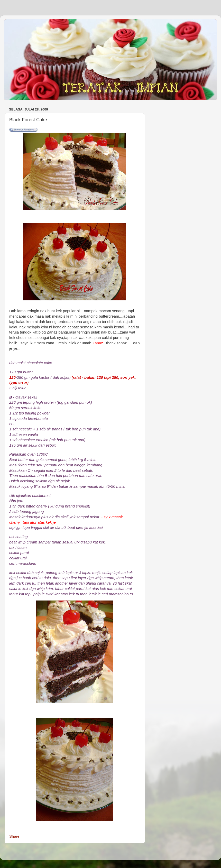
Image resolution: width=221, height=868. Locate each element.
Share (14, 836)
